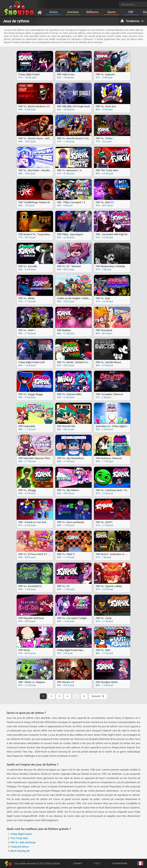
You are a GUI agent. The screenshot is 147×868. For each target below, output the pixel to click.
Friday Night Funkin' (21, 834)
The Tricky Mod (19, 838)
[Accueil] (40, 12)
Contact (78, 863)
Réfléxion (92, 12)
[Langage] (140, 863)
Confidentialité (120, 863)
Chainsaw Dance (20, 847)
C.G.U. (97, 863)
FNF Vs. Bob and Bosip (23, 842)
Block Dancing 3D (20, 851)
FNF (131, 12)
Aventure (73, 12)
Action (54, 12)
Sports (112, 12)
